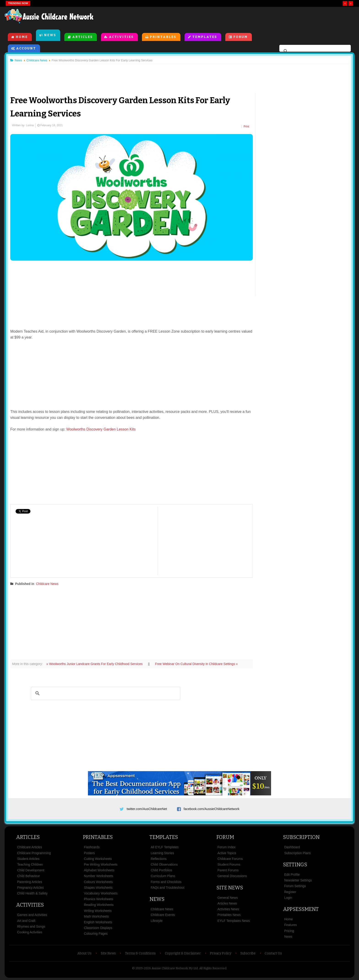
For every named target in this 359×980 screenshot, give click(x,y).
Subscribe (248, 953)
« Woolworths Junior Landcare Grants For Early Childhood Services (95, 664)
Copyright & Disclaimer (183, 953)
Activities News (228, 909)
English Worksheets (98, 922)
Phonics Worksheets (99, 899)
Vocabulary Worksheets (101, 893)
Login (288, 898)
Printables (163, 37)
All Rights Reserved (213, 968)
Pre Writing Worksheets (101, 864)
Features (290, 925)
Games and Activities (32, 915)
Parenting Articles (30, 882)
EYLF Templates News (234, 921)
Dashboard (292, 847)
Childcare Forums (230, 859)
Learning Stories (162, 853)
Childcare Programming (34, 853)
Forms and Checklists (166, 882)
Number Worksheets (99, 876)
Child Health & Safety (32, 893)
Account (26, 48)
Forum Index (227, 847)
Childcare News (47, 584)
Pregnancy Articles (30, 888)
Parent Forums (228, 870)
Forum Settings (295, 886)
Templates (205, 37)
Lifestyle (156, 921)
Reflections (159, 859)
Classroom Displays (98, 928)
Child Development (31, 870)
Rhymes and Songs (31, 926)
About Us (84, 953)
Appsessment (301, 909)
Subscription (301, 837)
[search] (314, 51)
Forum (241, 37)
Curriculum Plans (163, 876)
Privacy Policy (221, 953)
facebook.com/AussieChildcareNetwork (212, 809)
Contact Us (273, 953)
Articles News (227, 903)
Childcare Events (163, 915)
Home (22, 37)
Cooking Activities (30, 932)
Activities (121, 37)
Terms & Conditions (140, 953)
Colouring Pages (96, 934)
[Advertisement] (250, 18)
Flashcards (92, 847)
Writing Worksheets (98, 911)
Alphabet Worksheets (99, 870)
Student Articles (28, 859)
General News (228, 898)
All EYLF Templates (165, 847)
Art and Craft (26, 921)
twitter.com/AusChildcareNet (147, 809)
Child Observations (164, 864)
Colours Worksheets (98, 882)
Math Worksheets (97, 916)
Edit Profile (292, 875)
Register (290, 892)
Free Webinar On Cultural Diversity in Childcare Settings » (196, 664)
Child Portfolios (161, 870)
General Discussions (232, 876)
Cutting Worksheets (98, 859)
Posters (89, 853)
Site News (230, 888)
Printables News (229, 915)
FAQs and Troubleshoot (167, 888)
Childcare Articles (30, 847)
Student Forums (229, 864)
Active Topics (227, 853)
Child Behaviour (29, 876)
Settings (295, 865)
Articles (82, 37)
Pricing (289, 931)
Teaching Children (30, 864)
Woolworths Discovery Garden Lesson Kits (101, 429)
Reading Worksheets (99, 905)
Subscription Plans (297, 853)
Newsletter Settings (298, 880)
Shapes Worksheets (98, 888)
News (50, 35)
